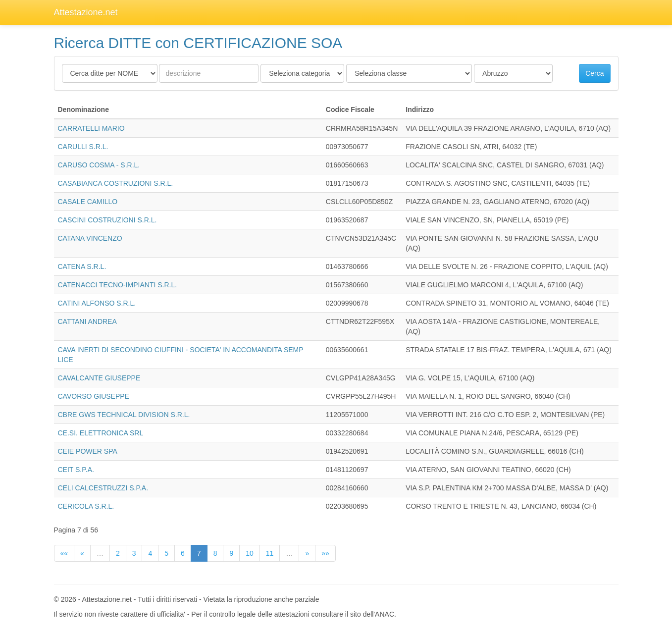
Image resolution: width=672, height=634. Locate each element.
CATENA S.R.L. (82, 266)
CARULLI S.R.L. (83, 147)
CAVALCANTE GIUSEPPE (99, 378)
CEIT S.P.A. (76, 470)
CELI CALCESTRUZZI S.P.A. (103, 488)
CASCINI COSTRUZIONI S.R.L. (107, 220)
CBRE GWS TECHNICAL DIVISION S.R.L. (124, 415)
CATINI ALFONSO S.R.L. (97, 303)
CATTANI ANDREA (87, 321)
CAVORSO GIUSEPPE (94, 396)
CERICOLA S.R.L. (86, 506)
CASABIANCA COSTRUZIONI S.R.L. (116, 183)
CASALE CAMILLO (88, 202)
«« (64, 553)
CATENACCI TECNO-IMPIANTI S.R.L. (118, 285)
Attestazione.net (86, 12)
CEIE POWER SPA (88, 451)
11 (270, 553)
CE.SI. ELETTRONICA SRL (101, 433)
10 (250, 553)
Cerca (594, 73)
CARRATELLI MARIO (91, 128)
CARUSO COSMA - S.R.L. (99, 165)
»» (325, 553)
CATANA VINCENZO (90, 238)
